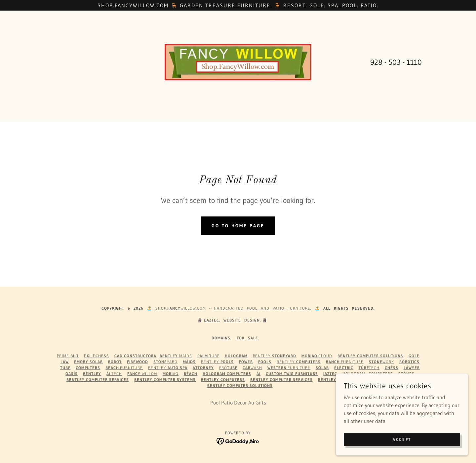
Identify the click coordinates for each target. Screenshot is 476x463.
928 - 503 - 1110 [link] (396, 62)
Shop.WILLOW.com (181, 308)
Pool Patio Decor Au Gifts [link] (238, 403)
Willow (142, 374)
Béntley (299, 362)
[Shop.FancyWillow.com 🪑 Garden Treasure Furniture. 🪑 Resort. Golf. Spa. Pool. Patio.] (238, 5)
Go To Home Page (238, 226)
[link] (238, 61)
